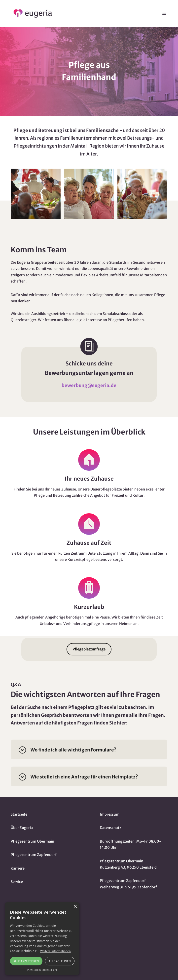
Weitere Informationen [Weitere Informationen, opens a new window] (55, 951)
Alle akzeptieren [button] (26, 961)
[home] (31, 13)
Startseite (19, 814)
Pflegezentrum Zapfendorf (34, 855)
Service (17, 882)
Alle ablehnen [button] (60, 961)
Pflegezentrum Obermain (32, 841)
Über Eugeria (22, 828)
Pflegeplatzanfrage (89, 649)
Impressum (110, 814)
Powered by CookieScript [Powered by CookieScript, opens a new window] (42, 970)
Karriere (18, 868)
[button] (164, 13)
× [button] (75, 907)
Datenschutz (110, 828)
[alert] (42, 939)
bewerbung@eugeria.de (89, 385)
